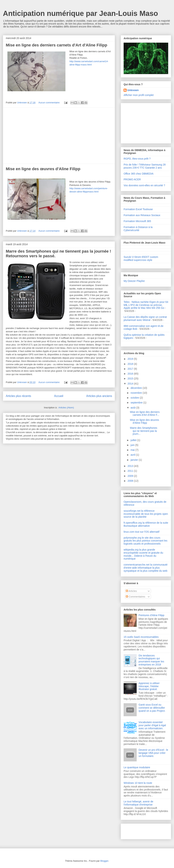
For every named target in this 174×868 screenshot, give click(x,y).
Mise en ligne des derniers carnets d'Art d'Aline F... (145, 413)
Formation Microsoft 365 (137, 221)
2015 (131, 379)
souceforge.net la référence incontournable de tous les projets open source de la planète (146, 514)
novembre (136, 393)
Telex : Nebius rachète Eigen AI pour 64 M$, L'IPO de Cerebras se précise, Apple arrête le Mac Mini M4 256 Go (146, 305)
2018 (131, 364)
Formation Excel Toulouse (138, 209)
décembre (136, 388)
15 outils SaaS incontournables (141, 637)
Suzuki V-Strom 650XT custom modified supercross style (141, 258)
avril (133, 455)
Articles (131, 591)
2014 (131, 384)
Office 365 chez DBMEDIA (139, 174)
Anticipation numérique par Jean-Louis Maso (80, 13)
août (133, 408)
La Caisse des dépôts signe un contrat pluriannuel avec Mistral (145, 318)
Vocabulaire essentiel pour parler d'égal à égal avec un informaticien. (152, 725)
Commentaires (135, 597)
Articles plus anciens (99, 396)
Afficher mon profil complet (139, 95)
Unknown (133, 90)
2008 (131, 481)
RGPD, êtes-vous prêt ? (137, 159)
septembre (137, 403)
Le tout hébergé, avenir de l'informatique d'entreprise (138, 803)
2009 (131, 476)
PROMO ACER (132, 179)
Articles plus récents (18, 396)
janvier (135, 460)
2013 (131, 466)
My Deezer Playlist (134, 281)
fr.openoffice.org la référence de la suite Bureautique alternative (146, 524)
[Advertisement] (59, 136)
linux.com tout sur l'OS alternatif (141, 532)
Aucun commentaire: (50, 103)
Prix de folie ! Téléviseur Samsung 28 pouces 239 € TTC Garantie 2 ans (145, 166)
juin (133, 445)
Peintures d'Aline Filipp (152, 615)
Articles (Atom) (66, 408)
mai (133, 450)
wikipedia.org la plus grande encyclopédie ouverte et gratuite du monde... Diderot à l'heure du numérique (143, 554)
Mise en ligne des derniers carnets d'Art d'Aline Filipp (56, 45)
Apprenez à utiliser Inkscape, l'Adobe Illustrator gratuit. (149, 686)
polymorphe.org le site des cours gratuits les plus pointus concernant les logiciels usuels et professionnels (145, 541)
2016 (131, 374)
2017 (131, 369)
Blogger (104, 861)
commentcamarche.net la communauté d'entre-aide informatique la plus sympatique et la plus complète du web (146, 568)
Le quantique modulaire (137, 767)
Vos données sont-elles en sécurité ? (144, 185)
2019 (131, 359)
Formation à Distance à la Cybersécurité (138, 229)
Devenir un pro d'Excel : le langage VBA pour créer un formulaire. (153, 753)
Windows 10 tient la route (138, 783)
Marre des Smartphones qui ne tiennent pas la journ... (144, 431)
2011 (131, 471)
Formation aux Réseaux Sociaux (142, 215)
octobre (135, 398)
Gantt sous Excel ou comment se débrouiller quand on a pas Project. (152, 708)
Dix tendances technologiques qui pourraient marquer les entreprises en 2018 (151, 660)
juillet (134, 440)
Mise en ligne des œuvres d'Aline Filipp (43, 169)
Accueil (59, 396)
